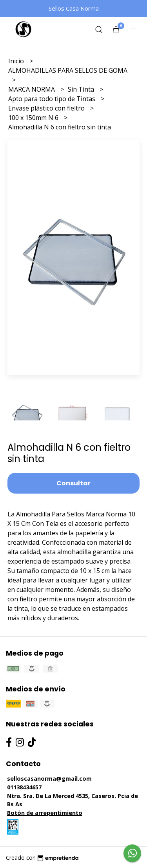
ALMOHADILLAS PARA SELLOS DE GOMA (68, 70)
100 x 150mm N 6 (34, 118)
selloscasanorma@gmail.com (49, 779)
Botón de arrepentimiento (45, 813)
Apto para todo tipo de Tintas (53, 99)
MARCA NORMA (32, 89)
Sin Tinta (82, 89)
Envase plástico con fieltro (47, 108)
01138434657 (24, 787)
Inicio (17, 61)
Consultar (73, 483)
